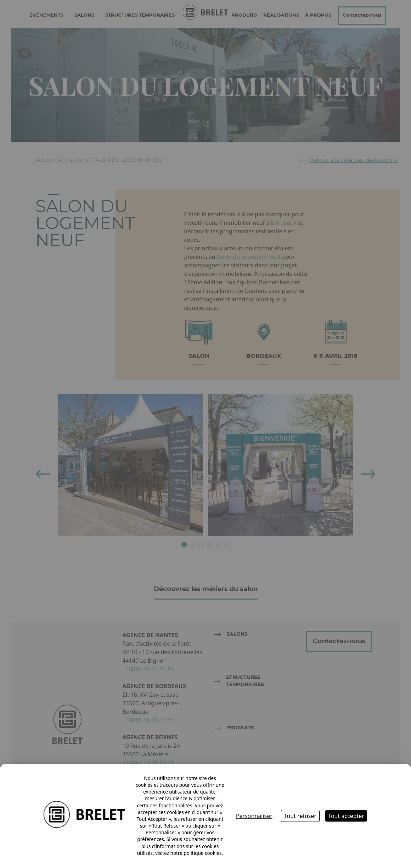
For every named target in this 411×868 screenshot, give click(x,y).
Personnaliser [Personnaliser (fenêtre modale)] (254, 816)
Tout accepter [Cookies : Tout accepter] (346, 816)
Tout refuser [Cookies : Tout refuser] (300, 816)
